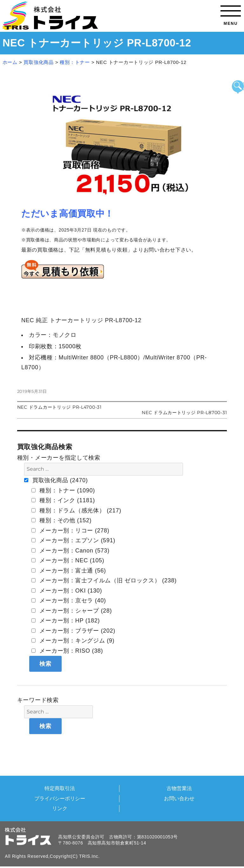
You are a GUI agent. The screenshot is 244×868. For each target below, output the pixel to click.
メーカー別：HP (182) (66, 621)
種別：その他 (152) (61, 520)
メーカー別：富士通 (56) (69, 571)
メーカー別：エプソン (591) (73, 540)
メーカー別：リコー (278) (71, 531)
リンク (60, 808)
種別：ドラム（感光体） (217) (76, 510)
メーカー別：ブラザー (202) (73, 631)
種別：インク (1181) (63, 500)
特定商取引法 (60, 788)
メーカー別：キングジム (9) (73, 641)
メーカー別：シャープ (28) (72, 611)
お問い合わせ (179, 798)
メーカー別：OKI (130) (67, 591)
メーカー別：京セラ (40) (69, 601)
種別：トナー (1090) (63, 490)
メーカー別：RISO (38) (67, 651)
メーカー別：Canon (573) (71, 551)
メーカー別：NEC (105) (68, 560)
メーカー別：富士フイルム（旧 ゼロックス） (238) (104, 580)
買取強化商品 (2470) (56, 480)
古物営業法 (179, 788)
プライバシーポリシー (60, 798)
